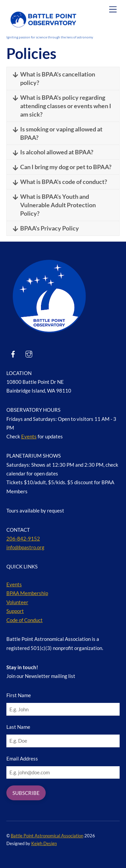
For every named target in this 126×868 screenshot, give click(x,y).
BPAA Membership (27, 593)
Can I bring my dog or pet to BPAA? (62, 167)
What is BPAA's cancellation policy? (54, 78)
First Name (19, 695)
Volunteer (17, 602)
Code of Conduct (25, 620)
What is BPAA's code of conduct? (60, 182)
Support (15, 611)
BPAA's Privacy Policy (46, 228)
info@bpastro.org (25, 547)
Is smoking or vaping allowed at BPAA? (58, 133)
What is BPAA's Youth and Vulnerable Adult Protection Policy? (54, 205)
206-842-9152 (23, 538)
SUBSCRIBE (26, 793)
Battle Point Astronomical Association (47, 836)
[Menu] (113, 9)
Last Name (18, 727)
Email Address (22, 758)
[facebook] (13, 353)
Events (29, 436)
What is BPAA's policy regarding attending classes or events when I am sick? (62, 106)
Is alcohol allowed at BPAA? (53, 152)
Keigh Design (44, 843)
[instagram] (29, 353)
